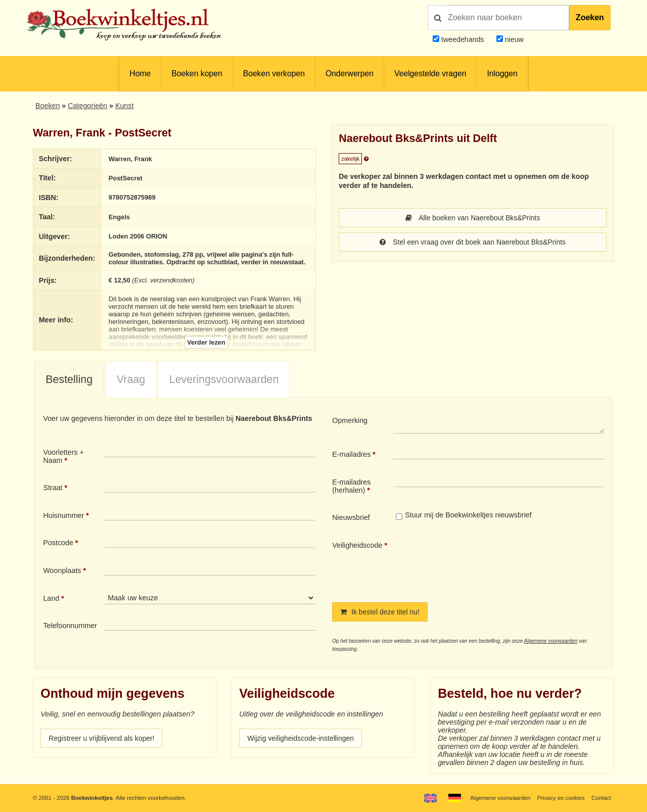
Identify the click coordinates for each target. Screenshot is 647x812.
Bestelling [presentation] (69, 379)
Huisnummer (63, 515)
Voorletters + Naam (63, 456)
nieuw (513, 39)
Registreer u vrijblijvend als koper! (103, 738)
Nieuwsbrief (351, 518)
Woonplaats (62, 570)
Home (140, 74)
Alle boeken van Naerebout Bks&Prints (473, 218)
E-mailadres (351, 454)
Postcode (58, 543)
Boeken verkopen (274, 74)
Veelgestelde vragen (430, 74)
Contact (601, 798)
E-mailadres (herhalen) (351, 486)
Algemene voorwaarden (551, 641)
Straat (53, 488)
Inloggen (502, 74)
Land (51, 598)
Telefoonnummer (70, 626)
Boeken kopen (197, 74)
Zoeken (590, 17)
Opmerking (350, 420)
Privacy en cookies (560, 798)
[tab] (69, 380)
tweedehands (463, 39)
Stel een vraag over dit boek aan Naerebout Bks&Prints (473, 242)
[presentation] (478, 563)
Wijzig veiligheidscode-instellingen (302, 738)
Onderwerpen (350, 74)
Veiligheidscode (357, 545)
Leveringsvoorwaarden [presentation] (224, 379)
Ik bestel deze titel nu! (381, 612)
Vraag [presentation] (131, 379)
